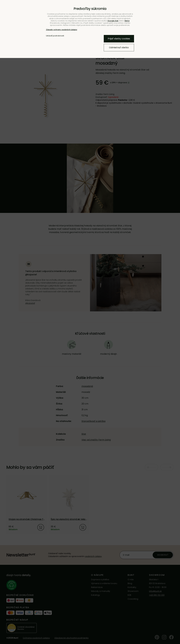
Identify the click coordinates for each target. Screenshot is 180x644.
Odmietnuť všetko (119, 48)
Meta (127, 21)
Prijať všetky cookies (119, 39)
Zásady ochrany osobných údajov (62, 30)
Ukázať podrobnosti (55, 36)
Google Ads (113, 21)
